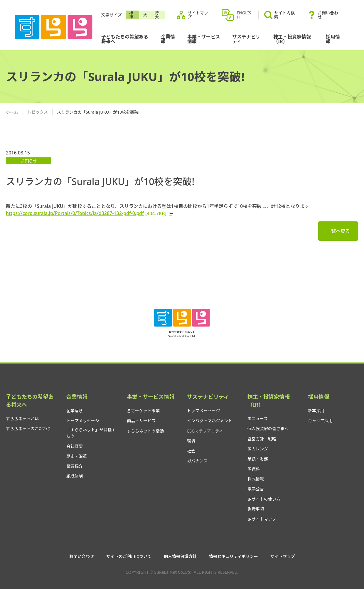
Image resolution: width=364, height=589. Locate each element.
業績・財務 (258, 459)
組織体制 (75, 476)
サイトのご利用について (129, 556)
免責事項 (256, 509)
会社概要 (75, 446)
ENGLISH (244, 15)
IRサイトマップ (262, 519)
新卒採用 (316, 411)
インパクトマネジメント (210, 421)
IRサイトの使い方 (264, 499)
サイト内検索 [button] (279, 15)
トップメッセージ (83, 421)
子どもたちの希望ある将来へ (125, 39)
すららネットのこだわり (28, 429)
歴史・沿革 (77, 456)
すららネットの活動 (145, 431)
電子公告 (256, 489)
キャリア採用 (320, 421)
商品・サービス (141, 421)
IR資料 (253, 469)
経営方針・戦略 (262, 439)
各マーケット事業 (143, 411)
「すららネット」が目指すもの (91, 433)
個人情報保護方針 (180, 556)
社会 (191, 451)
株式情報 (256, 479)
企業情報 (168, 39)
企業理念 (75, 411)
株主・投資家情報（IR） (292, 39)
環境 (191, 441)
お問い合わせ (328, 15)
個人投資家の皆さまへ (268, 429)
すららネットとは (22, 419)
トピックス (38, 112)
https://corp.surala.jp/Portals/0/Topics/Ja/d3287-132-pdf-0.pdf (90, 213)
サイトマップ (198, 15)
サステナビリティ (246, 39)
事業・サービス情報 (204, 39)
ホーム (12, 112)
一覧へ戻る (338, 231)
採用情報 (333, 39)
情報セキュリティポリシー (234, 556)
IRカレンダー (260, 449)
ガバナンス (197, 461)
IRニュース (257, 419)
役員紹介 (75, 466)
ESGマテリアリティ (205, 431)
